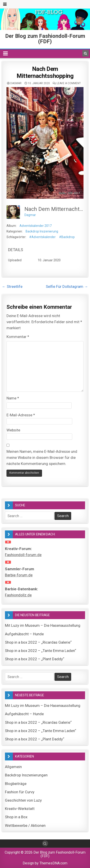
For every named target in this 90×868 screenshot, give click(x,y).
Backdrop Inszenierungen (26, 775)
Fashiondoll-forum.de (23, 555)
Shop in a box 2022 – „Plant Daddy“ (35, 659)
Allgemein (13, 767)
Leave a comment (69, 83)
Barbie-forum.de (19, 575)
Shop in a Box (16, 817)
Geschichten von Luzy (23, 800)
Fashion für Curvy (20, 792)
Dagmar (16, 83)
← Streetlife (12, 286)
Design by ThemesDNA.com (45, 863)
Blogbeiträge (16, 784)
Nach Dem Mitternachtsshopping (45, 72)
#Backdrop (67, 237)
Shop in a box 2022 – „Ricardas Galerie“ (38, 642)
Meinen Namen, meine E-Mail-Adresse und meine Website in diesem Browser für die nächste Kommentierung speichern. (42, 458)
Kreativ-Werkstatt (20, 809)
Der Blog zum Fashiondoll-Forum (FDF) (45, 39)
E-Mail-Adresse (21, 415)
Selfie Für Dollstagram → (67, 286)
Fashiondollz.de (18, 595)
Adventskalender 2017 (36, 226)
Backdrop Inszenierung (42, 231)
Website (13, 430)
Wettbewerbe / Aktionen (25, 825)
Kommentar (18, 337)
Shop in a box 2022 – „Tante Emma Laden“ (41, 651)
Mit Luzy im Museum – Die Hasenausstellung (43, 625)
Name (13, 398)
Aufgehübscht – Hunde (24, 634)
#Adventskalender (42, 237)
